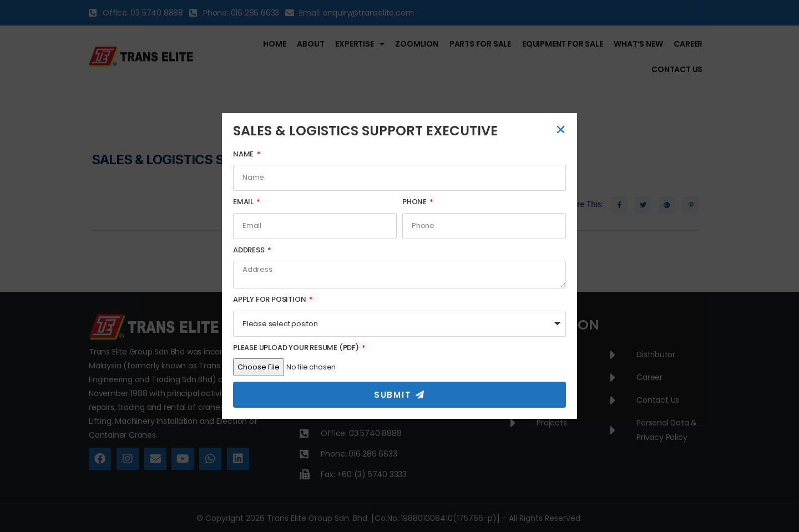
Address (249, 250)
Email (244, 202)
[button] (561, 130)
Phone (415, 202)
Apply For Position (270, 299)
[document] (399, 266)
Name (244, 154)
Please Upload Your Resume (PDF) (297, 348)
